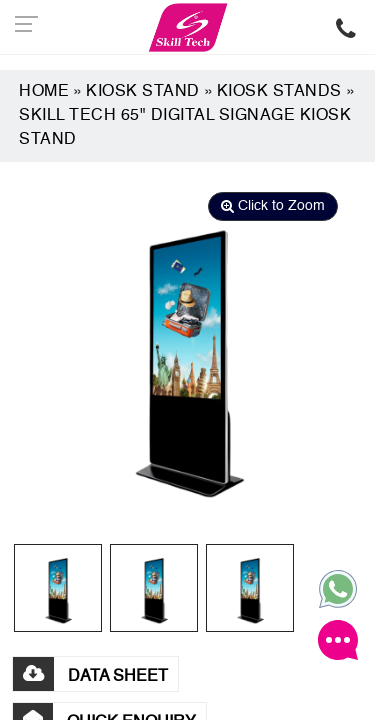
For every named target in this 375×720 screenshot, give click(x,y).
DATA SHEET (90, 677)
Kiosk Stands (279, 92)
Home (44, 92)
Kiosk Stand (143, 92)
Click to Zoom (273, 206)
